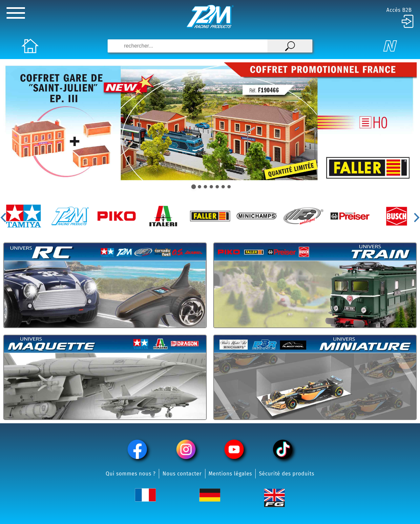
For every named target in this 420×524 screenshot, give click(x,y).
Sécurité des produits (287, 474)
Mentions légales (231, 474)
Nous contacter (182, 474)
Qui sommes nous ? (131, 474)
